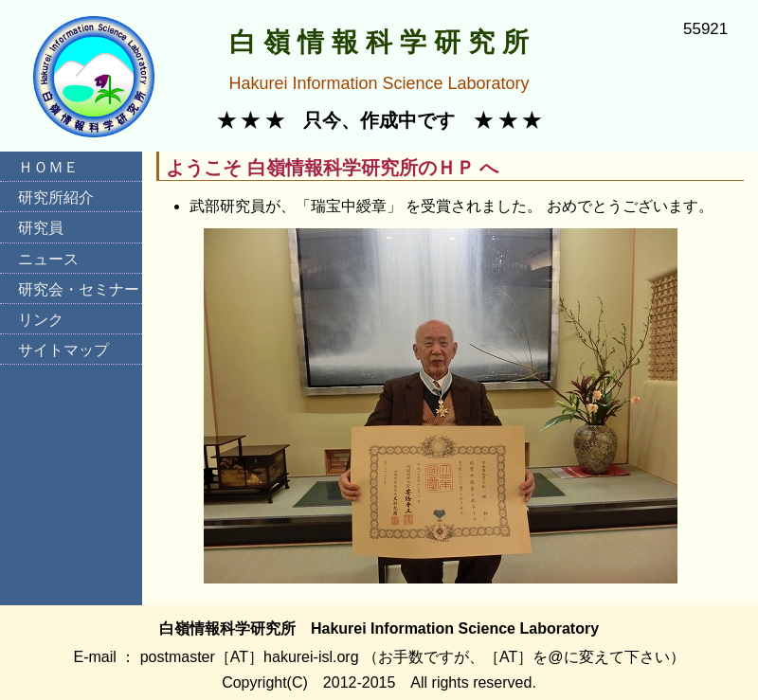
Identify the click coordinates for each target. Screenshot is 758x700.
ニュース (48, 259)
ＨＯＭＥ (48, 167)
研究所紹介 (56, 197)
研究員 (41, 228)
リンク (41, 320)
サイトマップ (63, 350)
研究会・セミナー (79, 289)
